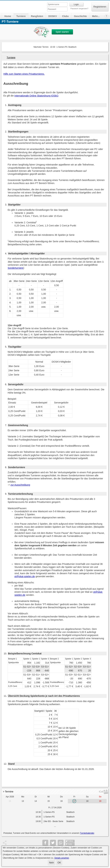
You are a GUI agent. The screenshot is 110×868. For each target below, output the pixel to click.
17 (74, 801)
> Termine (8, 792)
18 (87, 801)
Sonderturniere (16, 268)
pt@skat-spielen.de (25, 576)
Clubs (65, 16)
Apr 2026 (10, 797)
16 (10, 801)
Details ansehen (62, 858)
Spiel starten (62, 32)
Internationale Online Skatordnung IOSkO (36, 96)
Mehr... (96, 16)
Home (8, 16)
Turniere (21, 16)
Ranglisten (37, 16)
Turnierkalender (87, 833)
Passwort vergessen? (79, 9)
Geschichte (80, 16)
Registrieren (100, 7)
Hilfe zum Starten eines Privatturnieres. (24, 74)
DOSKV (53, 16)
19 (100, 801)
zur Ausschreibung (20, 485)
